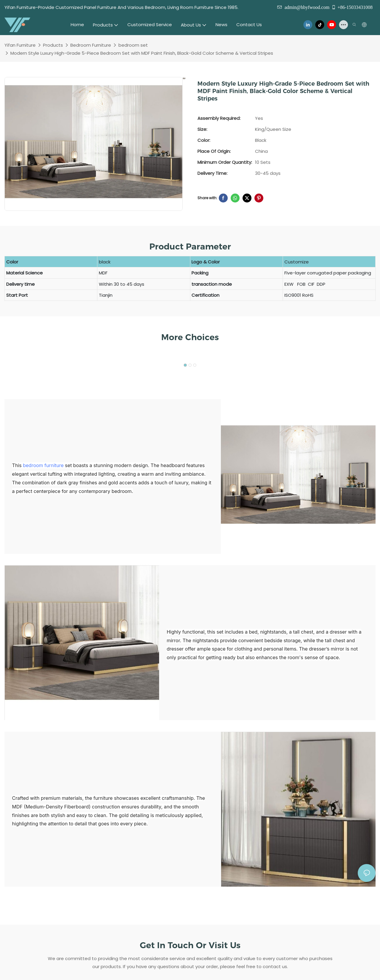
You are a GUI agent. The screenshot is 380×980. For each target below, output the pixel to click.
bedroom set (133, 45)
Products (53, 45)
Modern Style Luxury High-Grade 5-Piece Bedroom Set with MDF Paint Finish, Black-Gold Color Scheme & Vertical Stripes (142, 53)
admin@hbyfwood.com (307, 7)
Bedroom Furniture (91, 45)
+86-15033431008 (352, 7)
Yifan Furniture (20, 45)
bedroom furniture (43, 465)
